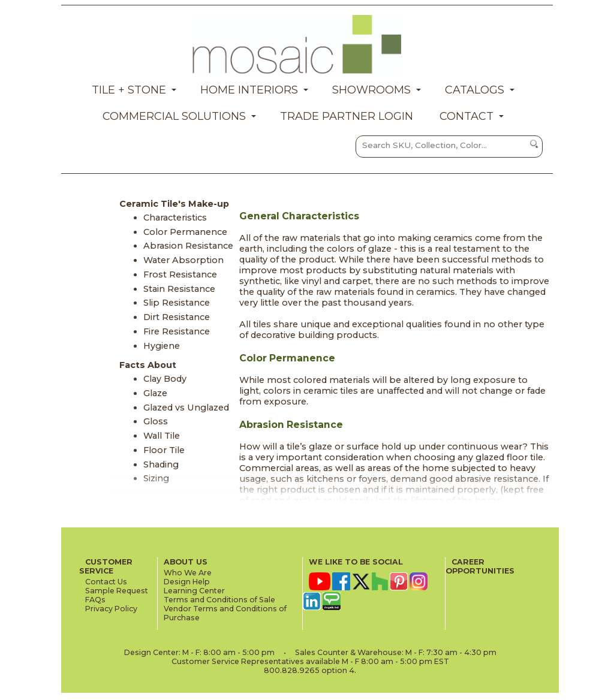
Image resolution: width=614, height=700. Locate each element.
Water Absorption (183, 260)
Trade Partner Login (347, 116)
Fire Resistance (177, 331)
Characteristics (175, 218)
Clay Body (165, 379)
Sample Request (117, 591)
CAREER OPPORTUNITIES (480, 566)
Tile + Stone (129, 90)
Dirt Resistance (177, 317)
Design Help (187, 582)
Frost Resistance (180, 274)
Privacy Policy (111, 609)
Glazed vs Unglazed (186, 408)
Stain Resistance (179, 289)
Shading (161, 464)
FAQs (95, 600)
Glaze (155, 393)
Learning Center (194, 591)
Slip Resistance (177, 303)
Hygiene (162, 346)
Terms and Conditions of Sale (219, 600)
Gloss (156, 421)
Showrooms (371, 90)
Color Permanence (185, 232)
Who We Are (188, 573)
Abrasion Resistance (188, 246)
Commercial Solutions (174, 116)
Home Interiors (249, 90)
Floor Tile (164, 450)
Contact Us (106, 582)
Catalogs (475, 90)
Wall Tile (162, 436)
